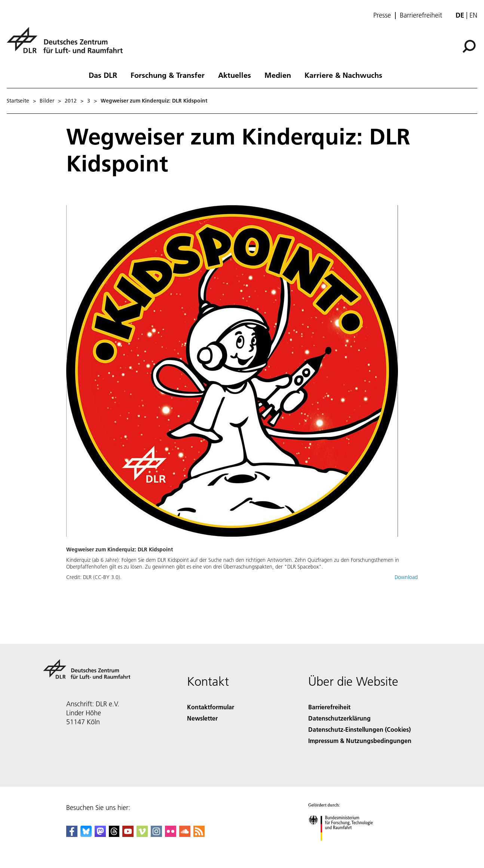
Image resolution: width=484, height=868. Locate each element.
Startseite (18, 101)
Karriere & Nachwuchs (343, 75)
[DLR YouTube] (128, 835)
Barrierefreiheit (421, 15)
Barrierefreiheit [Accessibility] (329, 707)
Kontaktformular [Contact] (211, 707)
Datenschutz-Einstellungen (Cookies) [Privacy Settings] (359, 729)
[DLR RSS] (199, 835)
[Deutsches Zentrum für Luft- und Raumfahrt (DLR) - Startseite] (68, 44)
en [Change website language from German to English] (473, 15)
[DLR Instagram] (156, 835)
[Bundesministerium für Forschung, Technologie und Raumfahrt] (345, 847)
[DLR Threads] (114, 835)
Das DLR (103, 75)
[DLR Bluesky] (86, 835)
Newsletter (202, 718)
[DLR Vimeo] (142, 835)
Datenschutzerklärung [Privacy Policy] (339, 718)
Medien (278, 75)
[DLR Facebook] (72, 835)
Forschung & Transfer (168, 75)
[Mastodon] (100, 835)
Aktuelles (235, 75)
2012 (71, 101)
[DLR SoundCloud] (185, 835)
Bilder (47, 101)
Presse (382, 15)
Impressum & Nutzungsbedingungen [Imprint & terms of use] (360, 741)
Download (406, 577)
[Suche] (469, 46)
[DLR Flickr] (171, 835)
